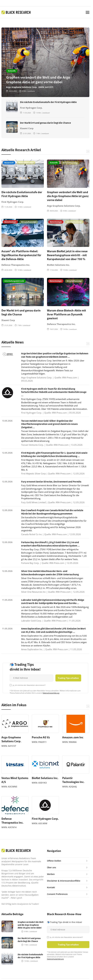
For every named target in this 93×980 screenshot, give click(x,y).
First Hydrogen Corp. (31, 108)
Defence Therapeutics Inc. (16, 265)
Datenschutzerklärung (51, 693)
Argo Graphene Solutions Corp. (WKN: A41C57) (30, 87)
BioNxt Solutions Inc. (58, 265)
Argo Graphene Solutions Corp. (64, 206)
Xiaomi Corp (27, 128)
